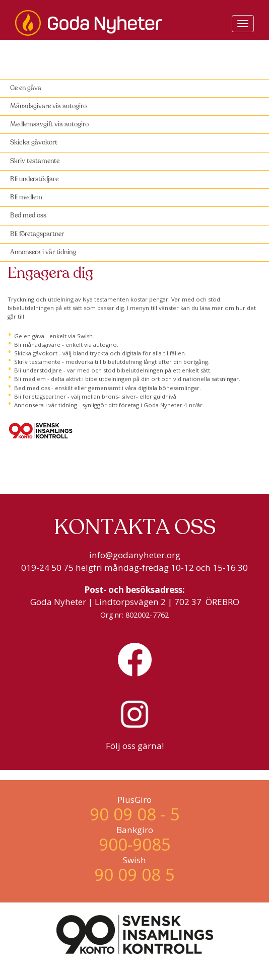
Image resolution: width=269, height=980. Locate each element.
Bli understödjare (34, 179)
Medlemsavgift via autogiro (49, 125)
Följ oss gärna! (135, 746)
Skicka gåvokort (34, 143)
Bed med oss (28, 216)
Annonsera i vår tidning (43, 252)
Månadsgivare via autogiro (48, 106)
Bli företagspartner (37, 234)
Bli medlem (26, 198)
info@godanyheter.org (135, 555)
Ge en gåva (26, 88)
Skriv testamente (35, 161)
